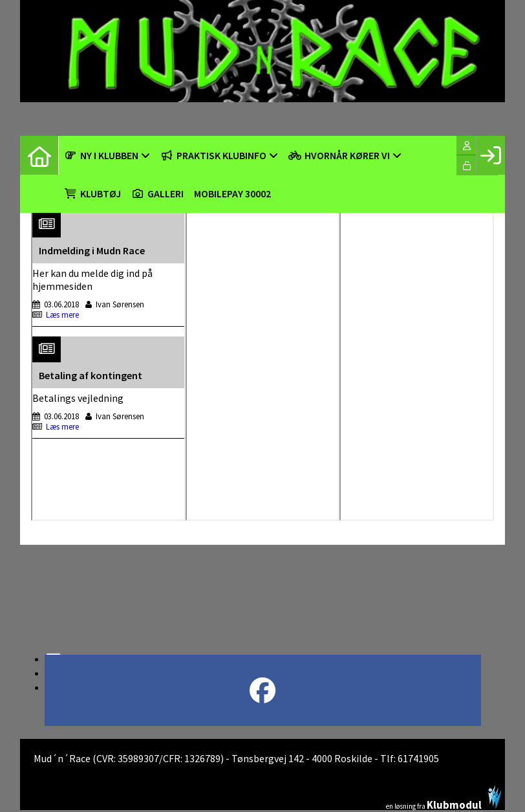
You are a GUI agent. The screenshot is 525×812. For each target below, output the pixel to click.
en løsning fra (444, 798)
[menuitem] (39, 155)
